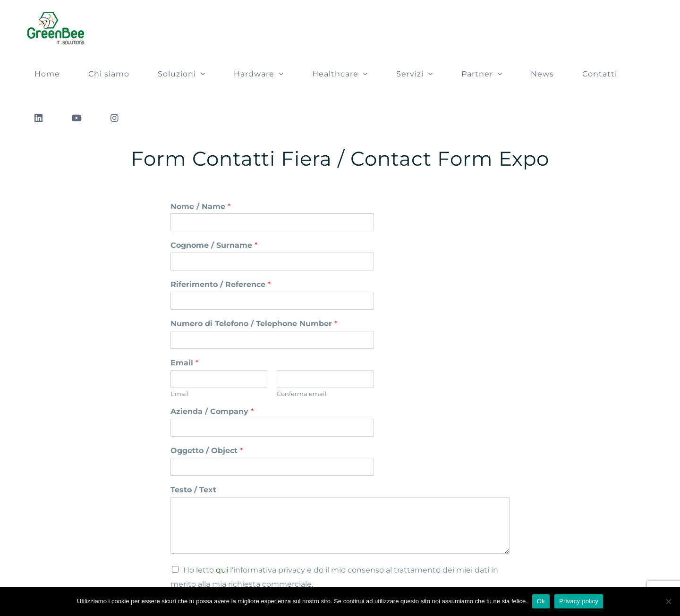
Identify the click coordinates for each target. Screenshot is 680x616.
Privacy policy (579, 601)
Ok (541, 601)
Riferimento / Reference (221, 284)
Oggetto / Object (207, 451)
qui (222, 570)
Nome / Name (200, 207)
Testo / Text (193, 490)
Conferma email (302, 394)
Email (184, 363)
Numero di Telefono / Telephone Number (254, 324)
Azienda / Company (212, 411)
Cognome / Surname (214, 245)
